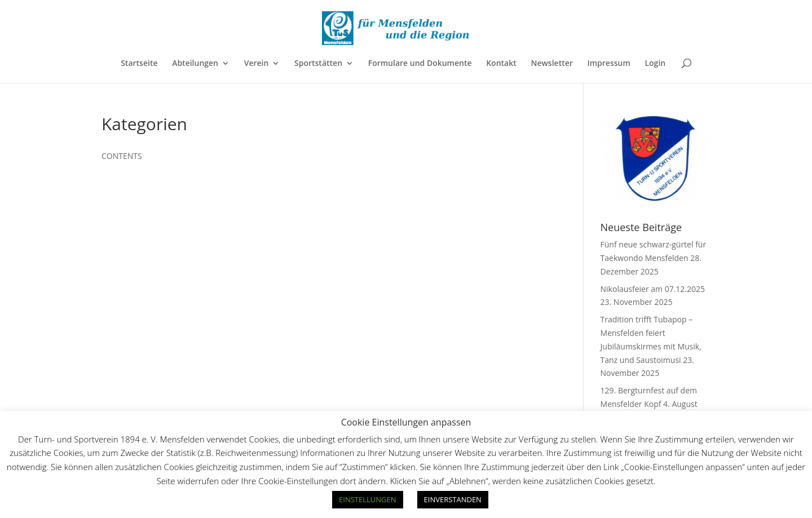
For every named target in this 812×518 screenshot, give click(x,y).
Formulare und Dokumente (420, 64)
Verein (257, 64)
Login (655, 64)
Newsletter (551, 64)
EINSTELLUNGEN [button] (367, 499)
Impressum (608, 64)
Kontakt (501, 64)
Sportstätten (318, 64)
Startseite (139, 64)
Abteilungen (195, 64)
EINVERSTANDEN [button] (453, 499)
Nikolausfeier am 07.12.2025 (653, 289)
